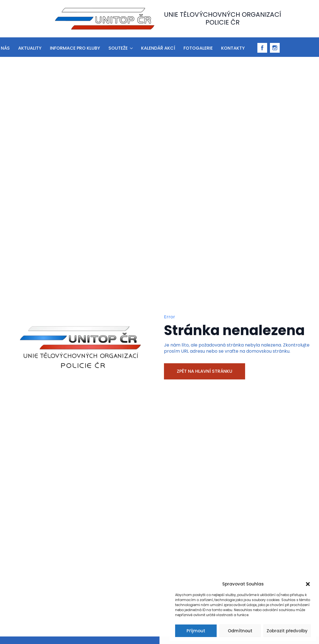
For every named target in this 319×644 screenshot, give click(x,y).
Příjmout (196, 631)
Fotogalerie (198, 48)
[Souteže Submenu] (131, 47)
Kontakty (233, 48)
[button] (308, 584)
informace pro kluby (75, 48)
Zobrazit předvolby (287, 631)
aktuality (30, 48)
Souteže (118, 48)
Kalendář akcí (158, 48)
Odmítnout (240, 631)
